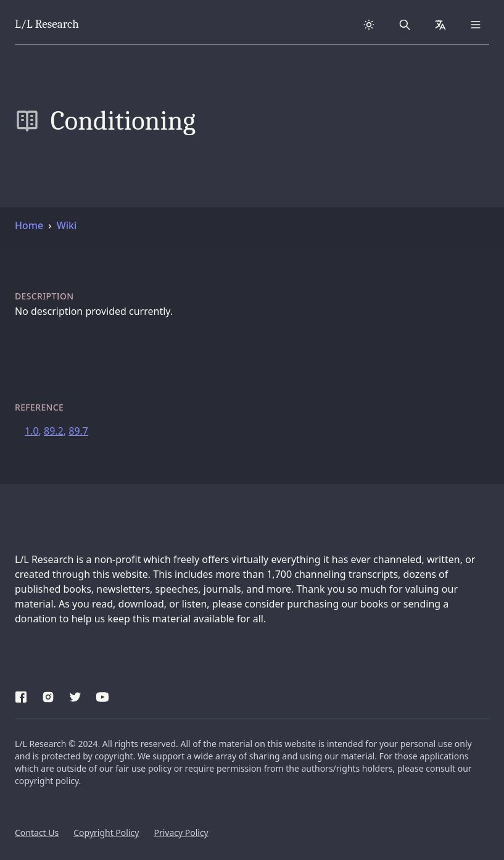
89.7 (78, 431)
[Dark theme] (369, 25)
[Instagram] (48, 695)
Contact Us (37, 833)
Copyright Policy (106, 833)
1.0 (32, 431)
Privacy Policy (181, 833)
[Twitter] (75, 695)
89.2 (54, 431)
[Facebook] (21, 695)
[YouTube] (102, 695)
